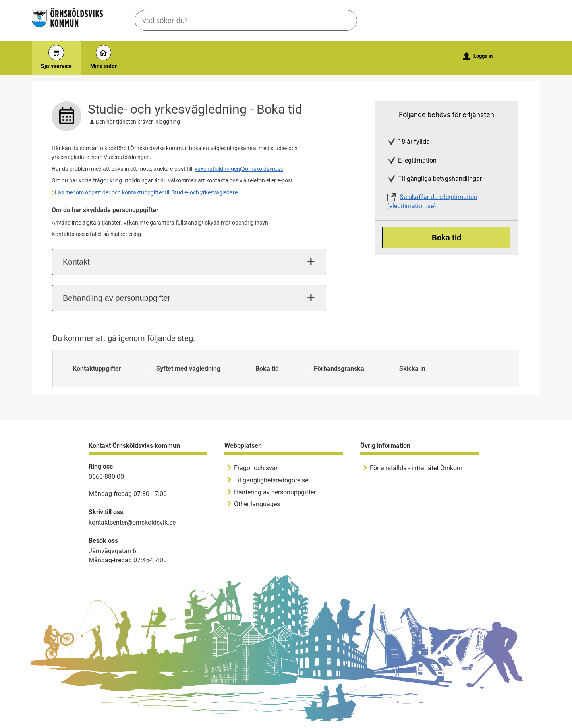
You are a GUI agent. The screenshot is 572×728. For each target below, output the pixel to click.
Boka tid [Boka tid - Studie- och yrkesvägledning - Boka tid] (446, 238)
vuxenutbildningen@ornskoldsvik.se (239, 169)
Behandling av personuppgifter (117, 298)
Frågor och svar (256, 468)
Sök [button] (344, 20)
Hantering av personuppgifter (275, 492)
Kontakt (76, 262)
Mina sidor (103, 57)
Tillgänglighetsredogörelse (271, 480)
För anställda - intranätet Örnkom (416, 468)
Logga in (478, 56)
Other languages (257, 504)
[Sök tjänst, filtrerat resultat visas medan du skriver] (246, 20)
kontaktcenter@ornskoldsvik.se (132, 522)
